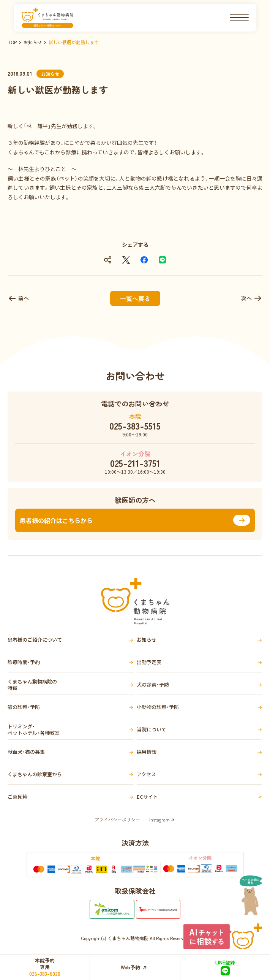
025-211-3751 (135, 463)
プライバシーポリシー (117, 819)
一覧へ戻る (135, 298)
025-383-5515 (135, 426)
